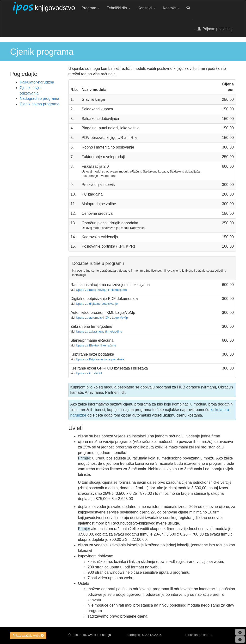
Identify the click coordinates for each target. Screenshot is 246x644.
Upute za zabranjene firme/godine (99, 331)
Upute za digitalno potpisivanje (97, 304)
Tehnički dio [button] (119, 8)
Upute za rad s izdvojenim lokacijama (101, 290)
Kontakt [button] (171, 8)
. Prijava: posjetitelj (214, 29)
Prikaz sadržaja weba (28, 636)
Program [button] (91, 8)
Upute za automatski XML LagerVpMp (102, 318)
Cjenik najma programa (40, 104)
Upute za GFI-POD (89, 373)
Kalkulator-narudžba (37, 82)
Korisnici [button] (147, 8)
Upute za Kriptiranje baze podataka (100, 359)
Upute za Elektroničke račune (96, 345)
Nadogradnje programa (40, 98)
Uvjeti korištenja (99, 635)
